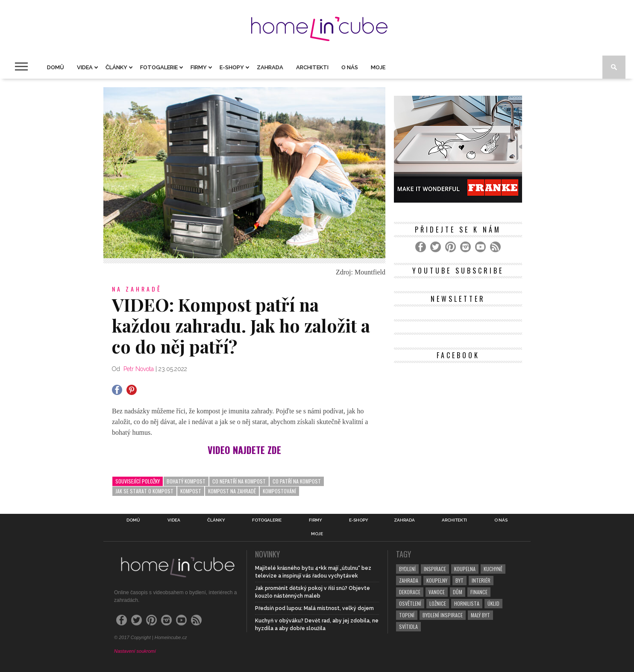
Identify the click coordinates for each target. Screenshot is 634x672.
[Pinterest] (451, 247)
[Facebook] (421, 247)
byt (459, 580)
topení (407, 615)
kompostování (279, 491)
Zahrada (270, 67)
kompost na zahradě (232, 491)
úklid (493, 603)
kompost (191, 491)
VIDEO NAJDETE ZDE (244, 450)
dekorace (410, 592)
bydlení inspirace (443, 615)
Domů (56, 67)
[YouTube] (480, 247)
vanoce (437, 592)
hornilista (467, 603)
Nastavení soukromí (135, 651)
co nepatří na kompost (239, 481)
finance (479, 592)
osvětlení (410, 603)
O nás (350, 67)
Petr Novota (139, 369)
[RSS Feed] (495, 247)
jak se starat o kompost (144, 491)
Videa (85, 67)
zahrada (409, 580)
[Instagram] (465, 247)
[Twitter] (436, 247)
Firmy (199, 67)
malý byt (480, 615)
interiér (481, 580)
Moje (378, 67)
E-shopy (232, 67)
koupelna (465, 569)
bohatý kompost (186, 481)
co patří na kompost (297, 481)
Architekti (312, 67)
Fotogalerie (159, 67)
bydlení (407, 569)
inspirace (435, 569)
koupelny (437, 580)
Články (116, 67)
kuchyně (493, 569)
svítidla (408, 626)
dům (458, 592)
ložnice (438, 603)
